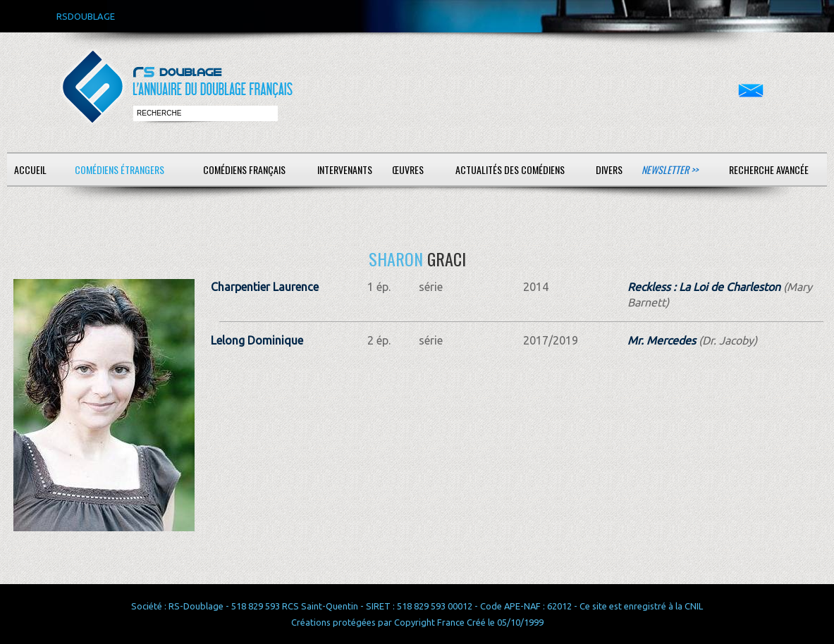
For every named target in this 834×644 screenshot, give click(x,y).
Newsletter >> (670, 169)
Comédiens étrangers (119, 169)
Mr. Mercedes (662, 340)
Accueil (30, 169)
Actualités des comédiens (510, 169)
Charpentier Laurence (265, 287)
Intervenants (345, 169)
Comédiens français (244, 169)
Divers (609, 169)
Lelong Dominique (257, 340)
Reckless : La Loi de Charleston (704, 287)
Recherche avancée (769, 169)
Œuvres (408, 169)
